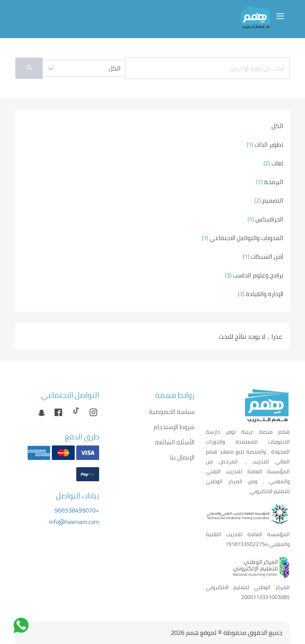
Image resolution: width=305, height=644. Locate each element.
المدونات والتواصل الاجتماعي (242, 238)
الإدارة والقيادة (261, 294)
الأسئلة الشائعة (175, 442)
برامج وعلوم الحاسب (254, 275)
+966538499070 (77, 510)
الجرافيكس (265, 219)
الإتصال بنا (182, 457)
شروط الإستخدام (174, 427)
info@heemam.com (74, 522)
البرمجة (270, 182)
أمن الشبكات (263, 256)
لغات (273, 163)
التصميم (269, 200)
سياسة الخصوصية (172, 412)
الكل (277, 126)
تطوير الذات (265, 144)
